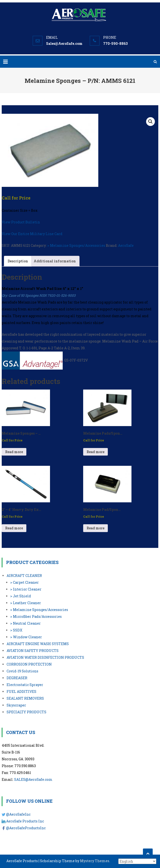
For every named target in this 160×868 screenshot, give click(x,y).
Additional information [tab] (55, 261)
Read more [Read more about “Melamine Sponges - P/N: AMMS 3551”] (14, 452)
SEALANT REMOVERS (25, 698)
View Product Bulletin (21, 222)
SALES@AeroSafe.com (33, 779)
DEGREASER (17, 678)
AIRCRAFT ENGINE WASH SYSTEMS (38, 644)
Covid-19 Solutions (22, 671)
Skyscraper (16, 705)
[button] (150, 122)
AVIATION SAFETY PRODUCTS (33, 651)
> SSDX (16, 630)
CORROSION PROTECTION (29, 664)
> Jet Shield (21, 596)
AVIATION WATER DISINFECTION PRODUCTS (45, 657)
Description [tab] (18, 261)
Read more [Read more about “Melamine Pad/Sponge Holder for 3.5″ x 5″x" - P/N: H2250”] (95, 528)
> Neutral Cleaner (25, 623)
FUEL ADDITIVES (21, 692)
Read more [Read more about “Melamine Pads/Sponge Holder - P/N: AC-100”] (95, 452)
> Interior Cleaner (26, 589)
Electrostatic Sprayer (25, 685)
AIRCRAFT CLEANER (24, 576)
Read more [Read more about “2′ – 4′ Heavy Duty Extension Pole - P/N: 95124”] (14, 528)
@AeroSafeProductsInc (26, 828)
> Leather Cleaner (26, 603)
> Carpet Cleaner (25, 582)
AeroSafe (126, 245)
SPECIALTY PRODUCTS (26, 712)
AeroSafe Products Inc (25, 821)
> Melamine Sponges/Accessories (76, 245)
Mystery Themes (95, 861)
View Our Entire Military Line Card (32, 234)
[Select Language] (137, 861)
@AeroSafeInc (18, 814)
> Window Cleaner (26, 637)
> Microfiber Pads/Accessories (36, 616)
